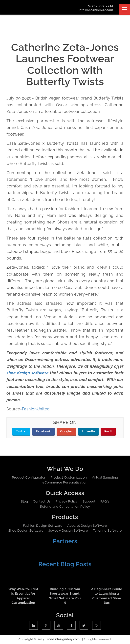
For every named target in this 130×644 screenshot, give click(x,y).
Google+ (66, 431)
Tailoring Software (107, 531)
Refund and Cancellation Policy (65, 507)
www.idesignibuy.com (63, 639)
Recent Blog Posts (65, 564)
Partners (65, 541)
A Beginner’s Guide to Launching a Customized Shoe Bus (107, 596)
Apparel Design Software (87, 526)
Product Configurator (29, 477)
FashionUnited (36, 409)
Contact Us (42, 501)
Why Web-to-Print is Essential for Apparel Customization (23, 596)
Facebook (43, 431)
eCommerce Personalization (65, 482)
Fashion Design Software (43, 526)
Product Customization (69, 477)
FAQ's (105, 501)
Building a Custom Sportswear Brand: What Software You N (65, 596)
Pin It (108, 431)
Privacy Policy (67, 501)
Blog (24, 501)
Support (89, 501)
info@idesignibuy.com (96, 10)
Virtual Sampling (105, 477)
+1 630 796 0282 (100, 6)
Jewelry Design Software (68, 531)
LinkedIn (89, 431)
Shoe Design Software (26, 531)
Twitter (21, 431)
